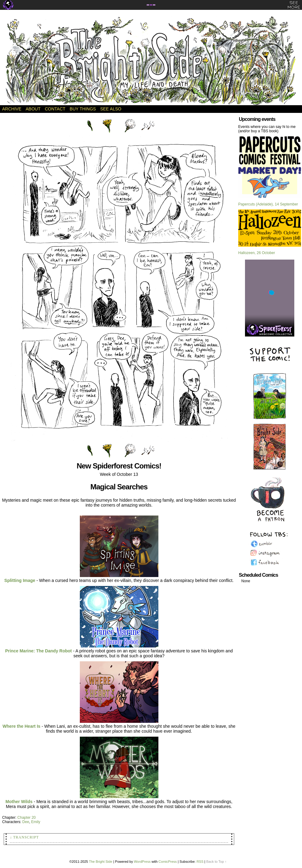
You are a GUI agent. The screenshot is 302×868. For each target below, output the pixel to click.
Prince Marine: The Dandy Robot (39, 651)
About (33, 109)
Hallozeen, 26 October (257, 253)
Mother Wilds (19, 802)
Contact (55, 109)
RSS (200, 862)
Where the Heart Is (21, 726)
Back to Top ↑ (216, 862)
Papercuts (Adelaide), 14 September (268, 204)
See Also (111, 109)
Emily (36, 822)
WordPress (142, 862)
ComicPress (167, 862)
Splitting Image (20, 580)
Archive (12, 109)
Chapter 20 (26, 818)
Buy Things (83, 109)
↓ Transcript (24, 837)
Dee (26, 822)
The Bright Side (151, 61)
